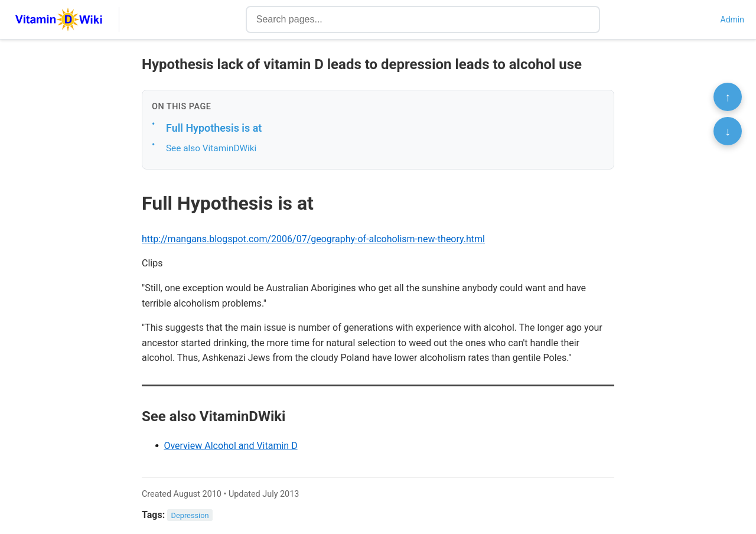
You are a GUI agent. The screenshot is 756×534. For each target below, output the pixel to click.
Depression (190, 515)
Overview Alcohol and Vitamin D (230, 446)
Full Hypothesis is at (214, 128)
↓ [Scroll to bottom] (728, 131)
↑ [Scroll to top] (728, 97)
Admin (732, 19)
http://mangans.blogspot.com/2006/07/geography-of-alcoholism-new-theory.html (313, 239)
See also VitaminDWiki (211, 148)
